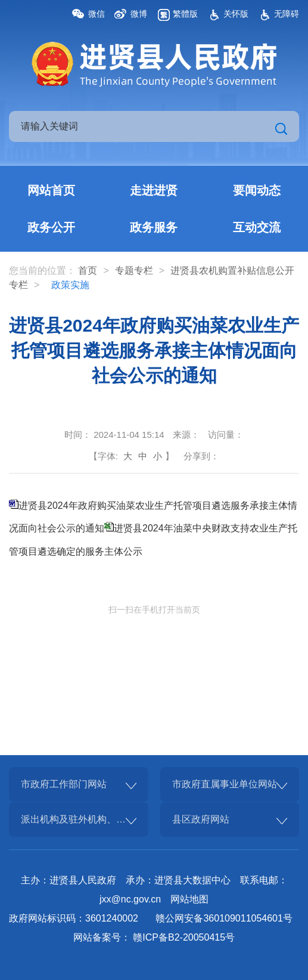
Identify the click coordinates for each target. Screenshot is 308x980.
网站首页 (51, 190)
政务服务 (154, 227)
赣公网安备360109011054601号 (224, 918)
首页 (88, 270)
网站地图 (189, 899)
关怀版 (236, 14)
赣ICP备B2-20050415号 (184, 937)
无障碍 (287, 14)
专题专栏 (134, 270)
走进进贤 (154, 190)
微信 (97, 14)
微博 (139, 14)
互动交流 (257, 227)
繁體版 (185, 14)
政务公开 (51, 227)
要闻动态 (257, 190)
